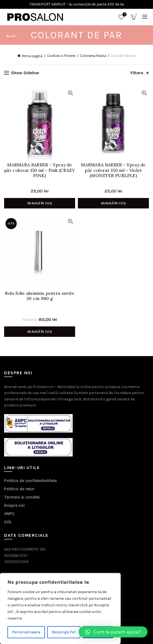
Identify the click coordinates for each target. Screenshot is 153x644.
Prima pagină (32, 56)
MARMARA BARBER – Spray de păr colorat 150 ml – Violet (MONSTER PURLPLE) (113, 170)
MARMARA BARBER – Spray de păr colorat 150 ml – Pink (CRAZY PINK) (40, 170)
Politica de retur (19, 489)
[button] (113, 632)
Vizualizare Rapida (70, 93)
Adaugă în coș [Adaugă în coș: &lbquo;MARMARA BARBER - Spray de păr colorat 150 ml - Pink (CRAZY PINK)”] (40, 203)
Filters (137, 73)
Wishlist (124, 15)
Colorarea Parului (93, 56)
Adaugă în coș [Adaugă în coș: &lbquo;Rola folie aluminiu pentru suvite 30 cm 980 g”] (40, 332)
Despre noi (14, 505)
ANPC (9, 514)
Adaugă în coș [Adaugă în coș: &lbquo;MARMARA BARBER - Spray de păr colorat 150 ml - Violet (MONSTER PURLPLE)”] (113, 203)
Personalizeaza (26, 632)
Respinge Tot (64, 632)
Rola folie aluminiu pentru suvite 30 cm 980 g (40, 296)
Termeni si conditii (22, 497)
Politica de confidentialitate (30, 481)
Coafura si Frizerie (61, 56)
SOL (8, 522)
